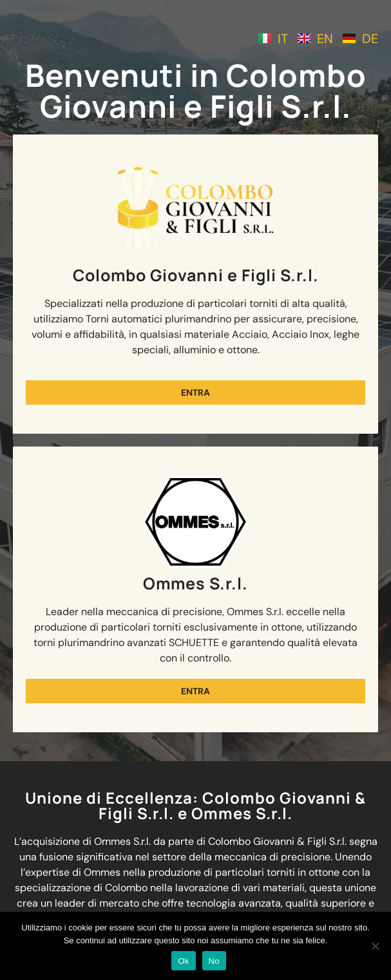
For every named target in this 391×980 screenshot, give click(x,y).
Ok (183, 961)
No (214, 961)
